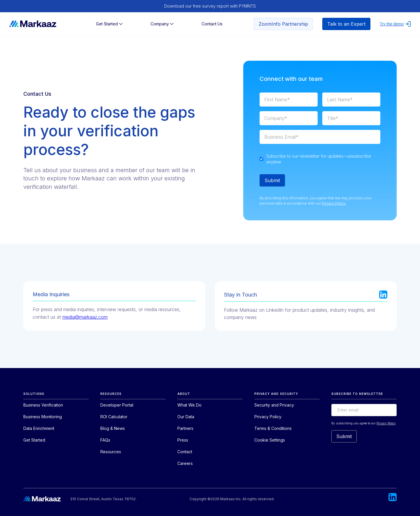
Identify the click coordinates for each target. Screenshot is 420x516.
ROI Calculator (114, 417)
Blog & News (113, 428)
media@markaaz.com (85, 317)
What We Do (189, 405)
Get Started (34, 440)
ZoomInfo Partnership (283, 24)
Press (183, 440)
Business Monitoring (43, 417)
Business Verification (43, 405)
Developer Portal (117, 405)
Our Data (186, 417)
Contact (185, 452)
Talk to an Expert (346, 24)
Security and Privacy (274, 405)
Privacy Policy (268, 417)
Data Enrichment (39, 428)
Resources (111, 452)
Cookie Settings (270, 440)
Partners (185, 428)
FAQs (105, 440)
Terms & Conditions (273, 428)
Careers (185, 463)
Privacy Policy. (334, 203)
